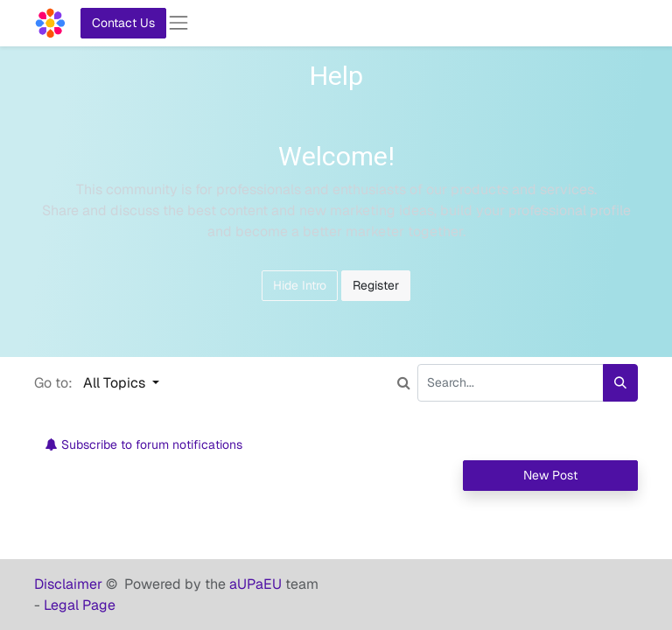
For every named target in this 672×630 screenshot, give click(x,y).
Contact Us (123, 23)
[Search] (620, 383)
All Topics (116, 383)
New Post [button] (550, 475)
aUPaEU (257, 584)
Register (376, 285)
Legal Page (80, 605)
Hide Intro (300, 285)
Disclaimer (70, 584)
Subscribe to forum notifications (144, 444)
